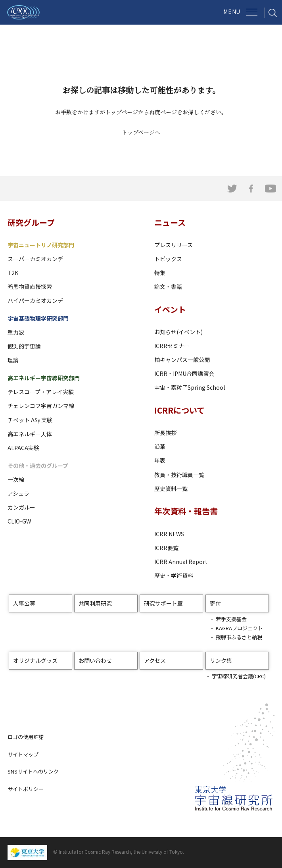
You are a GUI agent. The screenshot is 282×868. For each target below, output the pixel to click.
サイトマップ (23, 754)
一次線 (16, 479)
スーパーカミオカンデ (35, 259)
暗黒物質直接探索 (30, 287)
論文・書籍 (168, 287)
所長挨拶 (165, 433)
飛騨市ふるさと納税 (239, 637)
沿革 (160, 447)
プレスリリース (174, 245)
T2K (13, 273)
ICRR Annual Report (181, 562)
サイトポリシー (26, 789)
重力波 (16, 332)
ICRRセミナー (172, 346)
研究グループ (31, 222)
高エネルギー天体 (30, 434)
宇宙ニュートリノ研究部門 (41, 245)
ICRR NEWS (169, 534)
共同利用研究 (95, 603)
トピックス (168, 259)
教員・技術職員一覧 (179, 475)
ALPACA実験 (23, 448)
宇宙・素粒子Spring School (190, 387)
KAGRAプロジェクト (239, 628)
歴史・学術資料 (174, 575)
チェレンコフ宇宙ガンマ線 (41, 406)
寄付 (215, 603)
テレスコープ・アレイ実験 (41, 392)
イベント (170, 309)
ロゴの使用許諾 (26, 737)
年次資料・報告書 (186, 511)
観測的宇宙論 (24, 346)
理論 (13, 360)
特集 (160, 273)
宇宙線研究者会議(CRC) (239, 676)
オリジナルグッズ (35, 660)
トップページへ (141, 132)
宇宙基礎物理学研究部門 (38, 318)
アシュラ (18, 493)
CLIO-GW (19, 521)
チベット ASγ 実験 (30, 420)
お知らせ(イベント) (178, 332)
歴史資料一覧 (171, 489)
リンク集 (221, 660)
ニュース (170, 222)
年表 (160, 460)
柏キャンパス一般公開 (182, 360)
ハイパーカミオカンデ (35, 300)
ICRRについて (179, 410)
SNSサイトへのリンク (33, 771)
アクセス (155, 660)
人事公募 (24, 603)
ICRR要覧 (166, 548)
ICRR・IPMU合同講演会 (184, 373)
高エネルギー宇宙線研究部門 (44, 378)
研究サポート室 (163, 603)
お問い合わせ (95, 660)
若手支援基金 (231, 619)
